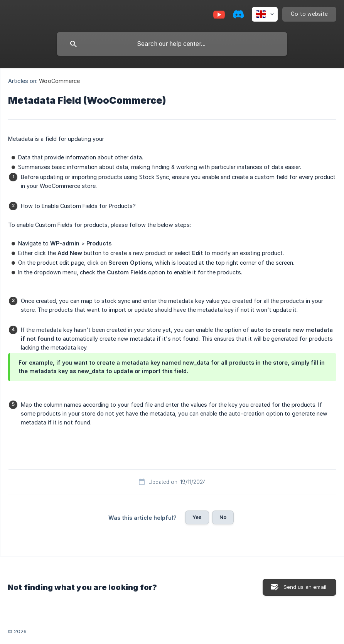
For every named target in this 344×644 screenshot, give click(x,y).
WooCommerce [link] (59, 81)
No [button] (223, 517)
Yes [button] (197, 517)
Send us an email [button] (305, 587)
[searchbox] (172, 44)
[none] (265, 14)
